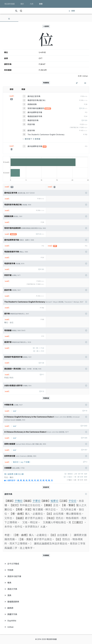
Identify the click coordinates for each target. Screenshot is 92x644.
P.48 (42, 363)
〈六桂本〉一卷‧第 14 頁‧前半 (76, 477)
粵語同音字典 (33, 120)
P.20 (84, 108)
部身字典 (31, 131)
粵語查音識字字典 (35, 116)
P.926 (85, 438)
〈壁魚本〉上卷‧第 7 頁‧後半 (77, 474)
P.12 (42, 391)
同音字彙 (31, 124)
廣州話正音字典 (34, 96)
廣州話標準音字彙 (35, 112)
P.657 (85, 450)
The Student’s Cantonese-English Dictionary (46, 135)
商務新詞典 (32, 104)
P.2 (86, 462)
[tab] (9, 19)
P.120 (85, 120)
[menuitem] (46, 564)
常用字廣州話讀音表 (36, 108)
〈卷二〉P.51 (39, 351)
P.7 (43, 375)
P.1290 (85, 426)
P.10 (86, 411)
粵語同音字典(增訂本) (36, 100)
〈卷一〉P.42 (39, 348)
